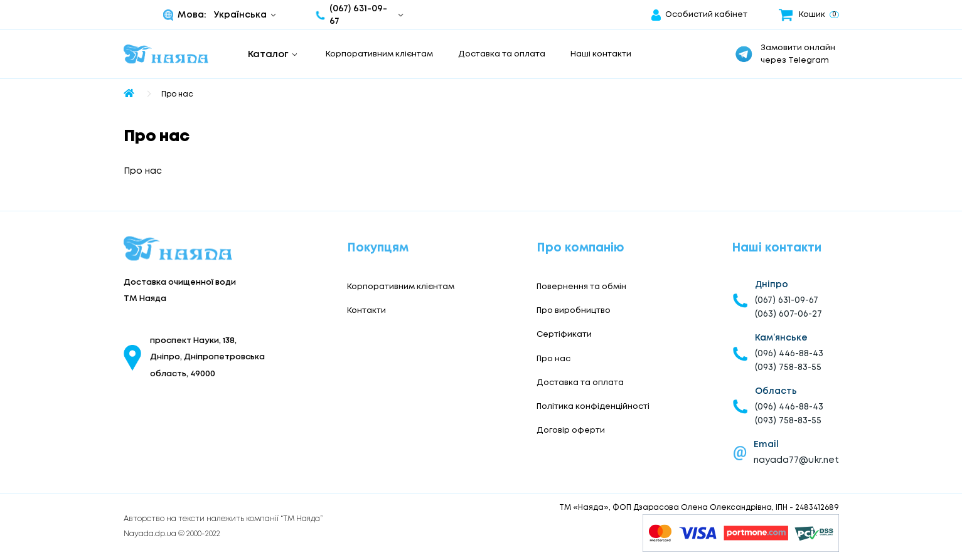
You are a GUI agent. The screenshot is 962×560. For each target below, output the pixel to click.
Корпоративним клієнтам (379, 54)
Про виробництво (574, 311)
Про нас (177, 94)
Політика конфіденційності (593, 407)
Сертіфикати (564, 335)
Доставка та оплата (502, 54)
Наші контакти (601, 54)
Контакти (366, 311)
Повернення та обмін (581, 287)
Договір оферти (571, 431)
